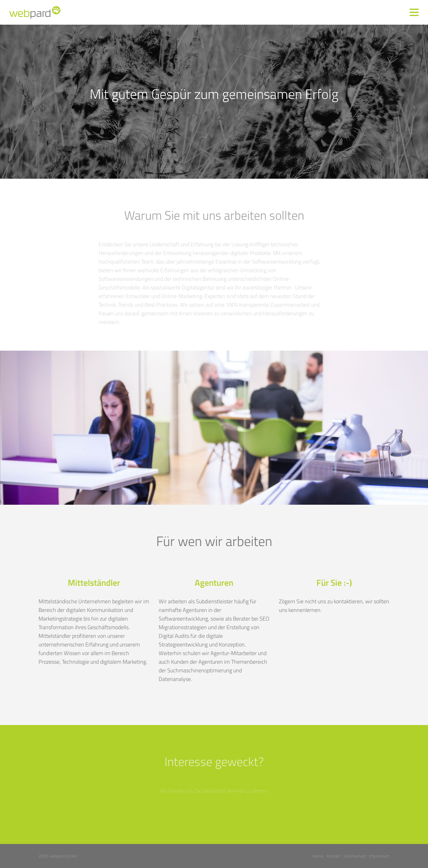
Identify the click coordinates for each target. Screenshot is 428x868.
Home (318, 856)
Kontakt (333, 856)
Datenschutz (355, 856)
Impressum (379, 856)
